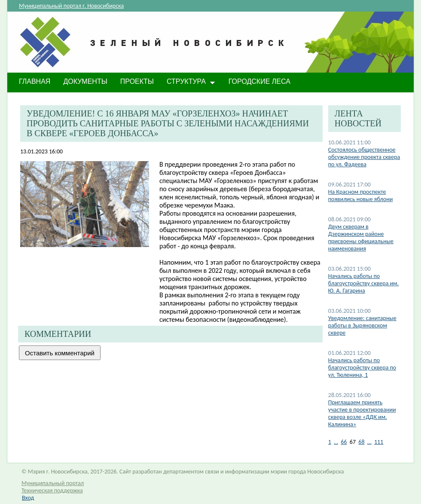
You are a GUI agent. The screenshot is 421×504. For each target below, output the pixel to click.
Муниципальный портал (53, 483)
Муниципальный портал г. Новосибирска (71, 6)
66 (344, 442)
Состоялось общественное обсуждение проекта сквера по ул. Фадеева (364, 157)
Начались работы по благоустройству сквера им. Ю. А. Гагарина (363, 283)
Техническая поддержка (52, 490)
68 (361, 442)
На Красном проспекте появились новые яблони (360, 195)
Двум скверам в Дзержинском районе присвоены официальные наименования (361, 238)
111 (379, 442)
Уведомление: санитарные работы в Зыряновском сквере (362, 325)
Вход (28, 498)
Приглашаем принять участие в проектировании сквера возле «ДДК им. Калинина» (362, 413)
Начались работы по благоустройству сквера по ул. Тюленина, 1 (362, 368)
